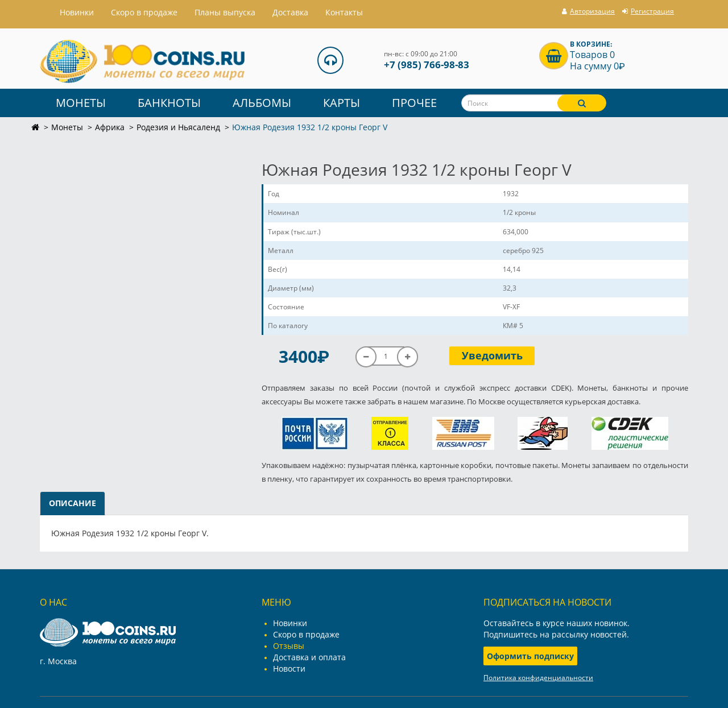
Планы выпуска (225, 12)
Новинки (290, 623)
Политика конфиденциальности (538, 678)
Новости (289, 668)
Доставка (290, 12)
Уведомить (492, 355)
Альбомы (262, 103)
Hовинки (77, 12)
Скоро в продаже (144, 12)
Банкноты (169, 103)
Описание (73, 503)
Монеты (81, 103)
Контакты (344, 12)
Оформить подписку (530, 656)
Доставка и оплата (309, 657)
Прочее (414, 103)
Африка (110, 127)
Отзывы (289, 646)
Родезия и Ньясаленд (178, 127)
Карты (342, 103)
